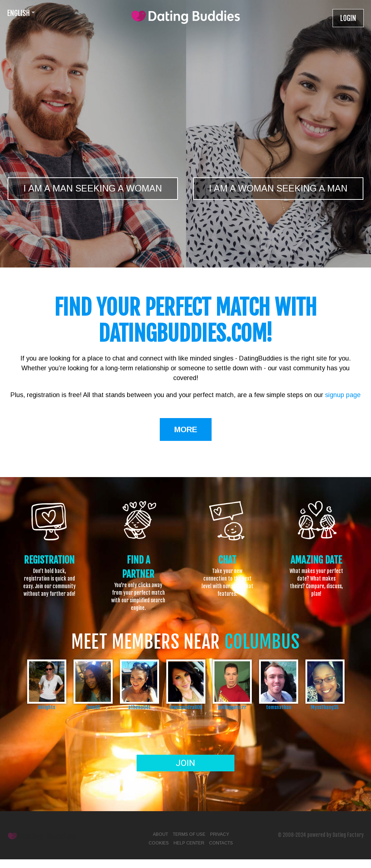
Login (348, 18)
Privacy (220, 834)
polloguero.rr (232, 707)
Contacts (221, 843)
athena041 (139, 707)
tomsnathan (279, 707)
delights (47, 707)
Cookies (159, 843)
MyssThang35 (325, 707)
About (161, 834)
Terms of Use (189, 834)
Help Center (189, 843)
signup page (343, 395)
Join (185, 763)
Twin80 (93, 707)
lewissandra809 (186, 707)
